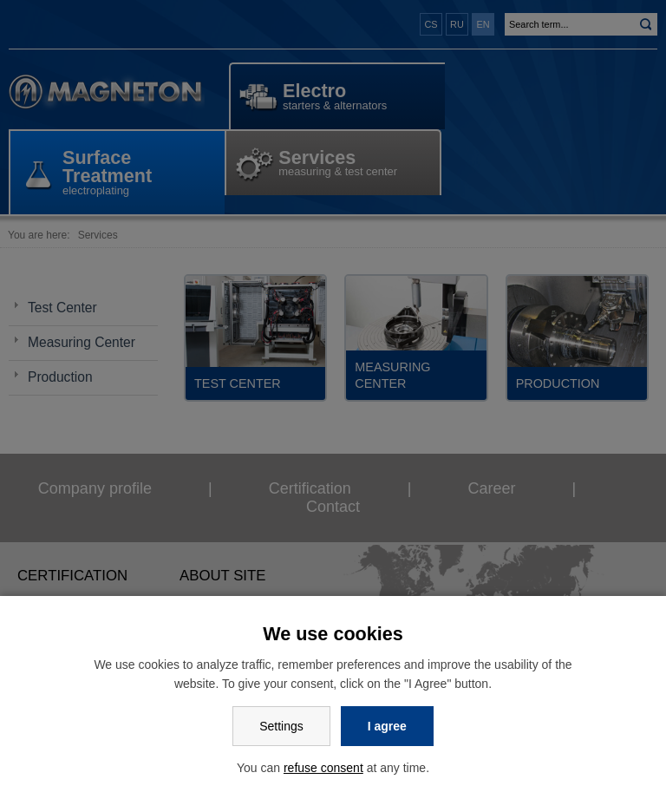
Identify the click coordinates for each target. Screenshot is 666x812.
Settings (281, 726)
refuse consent (323, 768)
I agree (387, 726)
